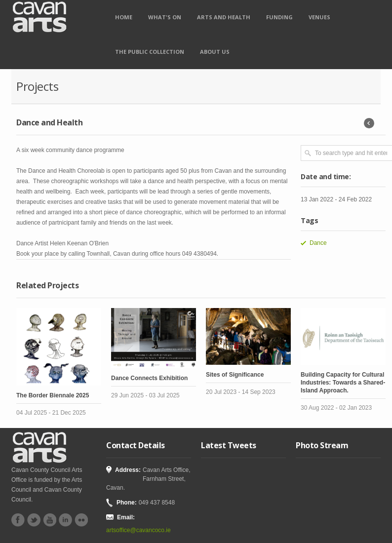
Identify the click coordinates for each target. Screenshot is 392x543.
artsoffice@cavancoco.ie (138, 530)
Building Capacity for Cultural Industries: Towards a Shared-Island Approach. (343, 383)
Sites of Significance (235, 375)
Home (124, 17)
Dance (318, 243)
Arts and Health (224, 17)
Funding (279, 17)
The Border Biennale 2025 (53, 395)
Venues (319, 17)
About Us (215, 52)
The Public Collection (150, 52)
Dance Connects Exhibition (149, 378)
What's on (165, 17)
